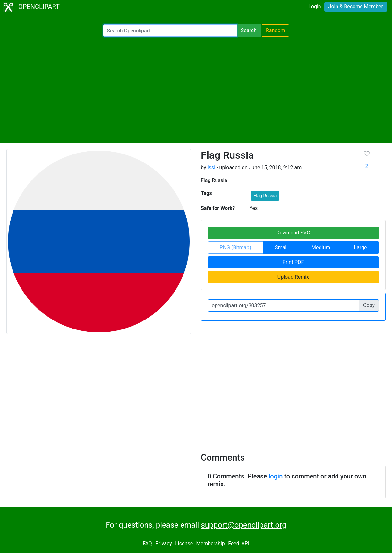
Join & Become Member (356, 7)
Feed (234, 544)
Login (315, 7)
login (276, 476)
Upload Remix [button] (293, 277)
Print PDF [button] (293, 262)
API (245, 544)
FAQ (147, 544)
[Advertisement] (196, 90)
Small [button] (281, 247)
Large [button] (360, 247)
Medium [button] (321, 247)
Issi (211, 167)
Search (249, 30)
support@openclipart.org (243, 525)
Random (276, 30)
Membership (210, 544)
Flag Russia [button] (265, 196)
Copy (369, 305)
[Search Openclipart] (170, 31)
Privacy (164, 544)
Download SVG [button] (293, 233)
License (184, 544)
